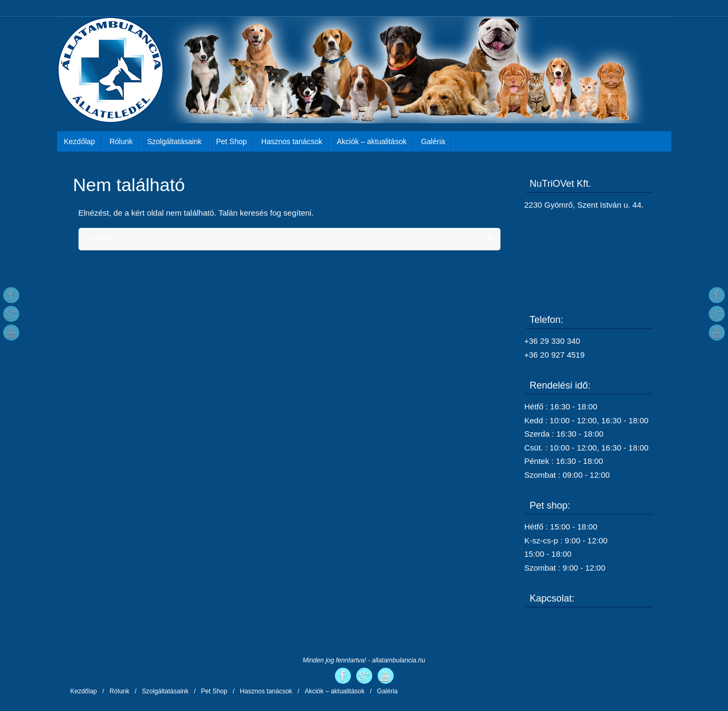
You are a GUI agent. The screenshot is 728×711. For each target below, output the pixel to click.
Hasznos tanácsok (266, 691)
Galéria (388, 691)
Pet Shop (214, 691)
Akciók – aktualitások (334, 691)
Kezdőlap (84, 691)
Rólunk (119, 691)
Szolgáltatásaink (165, 691)
